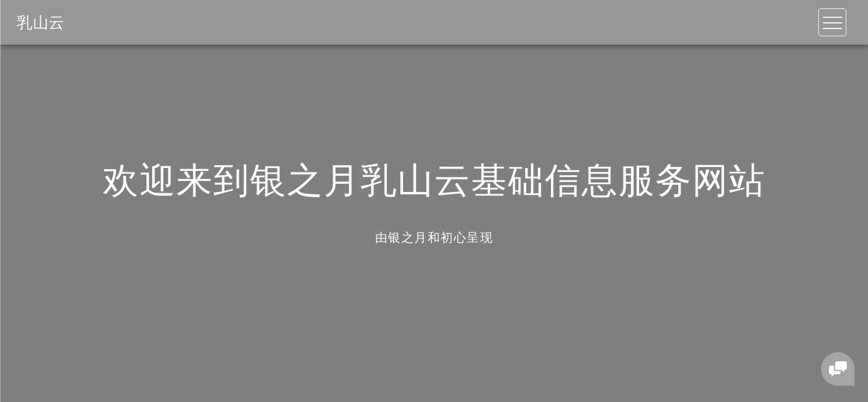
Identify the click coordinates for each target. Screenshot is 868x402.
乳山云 (41, 22)
